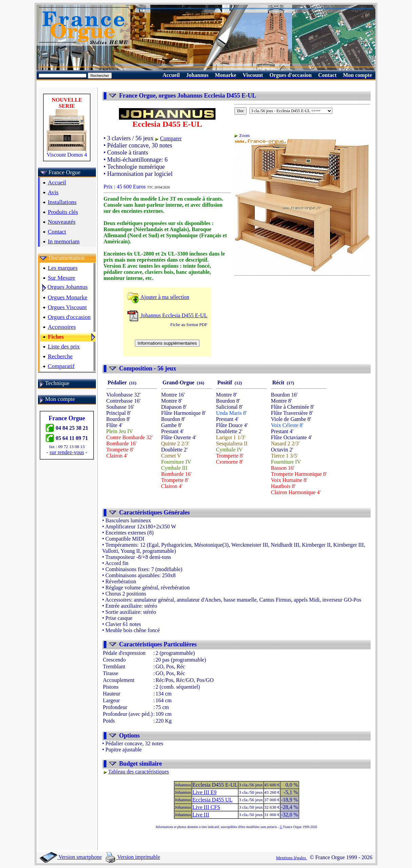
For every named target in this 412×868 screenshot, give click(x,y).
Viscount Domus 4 (67, 152)
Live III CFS (206, 807)
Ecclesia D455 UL (212, 800)
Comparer (171, 138)
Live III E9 (204, 792)
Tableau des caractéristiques (138, 772)
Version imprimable (133, 857)
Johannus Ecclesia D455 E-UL (167, 315)
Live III (201, 815)
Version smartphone (71, 857)
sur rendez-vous (67, 452)
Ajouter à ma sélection (158, 297)
